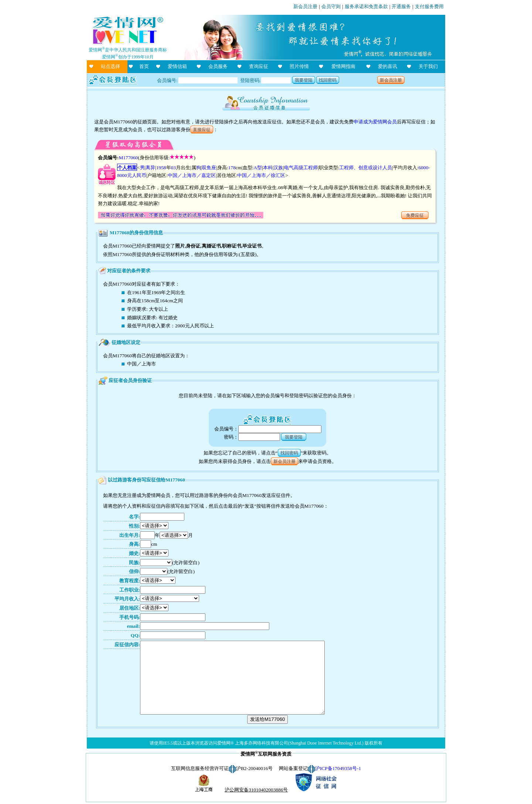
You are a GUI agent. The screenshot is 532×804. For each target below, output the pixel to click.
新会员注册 (305, 6)
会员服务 (218, 66)
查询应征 (259, 66)
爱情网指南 (343, 66)
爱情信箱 (177, 66)
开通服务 (401, 6)
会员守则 (331, 6)
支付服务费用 (429, 6)
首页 (144, 66)
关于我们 (428, 66)
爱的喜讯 (388, 66)
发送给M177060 (268, 719)
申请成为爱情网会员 (375, 122)
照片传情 (299, 66)
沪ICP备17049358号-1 (338, 768)
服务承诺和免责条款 (366, 6)
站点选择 (110, 66)
